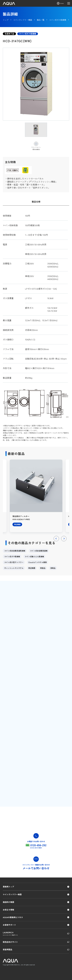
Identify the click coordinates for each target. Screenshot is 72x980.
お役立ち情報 (8, 910)
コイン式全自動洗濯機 (39, 551)
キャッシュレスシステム (14, 568)
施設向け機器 (8, 902)
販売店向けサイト (10, 942)
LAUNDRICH (36, 933)
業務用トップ (8, 887)
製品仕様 (36, 202)
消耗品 (53, 568)
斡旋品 (43, 568)
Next (64, 541)
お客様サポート (9, 925)
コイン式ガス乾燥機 (12, 556)
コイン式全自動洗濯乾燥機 (15, 551)
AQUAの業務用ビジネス (13, 917)
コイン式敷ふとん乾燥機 (34, 556)
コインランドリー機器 (12, 894)
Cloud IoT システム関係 (38, 562)
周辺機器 (32, 568)
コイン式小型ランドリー (14, 562)
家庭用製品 (8, 949)
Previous (56, 541)
